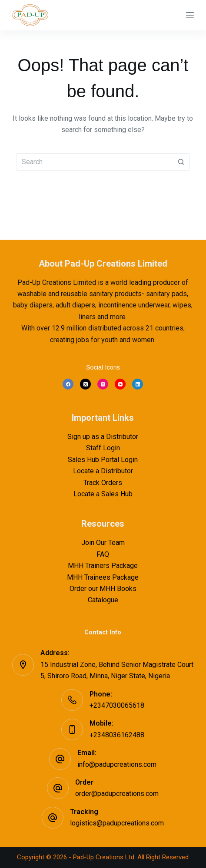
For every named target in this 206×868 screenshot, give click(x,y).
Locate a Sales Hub (103, 494)
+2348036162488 (117, 735)
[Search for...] (94, 162)
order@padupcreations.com (117, 794)
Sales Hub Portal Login (103, 460)
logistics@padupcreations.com (117, 823)
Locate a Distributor (103, 471)
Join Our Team (103, 543)
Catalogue (103, 600)
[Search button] (181, 162)
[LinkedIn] (138, 384)
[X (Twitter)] (85, 384)
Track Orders (103, 483)
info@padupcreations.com (117, 764)
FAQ (103, 554)
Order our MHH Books (103, 589)
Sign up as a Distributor (103, 437)
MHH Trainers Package (103, 566)
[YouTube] (120, 384)
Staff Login (103, 448)
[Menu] (190, 15)
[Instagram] (103, 384)
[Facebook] (68, 384)
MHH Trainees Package (103, 577)
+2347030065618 (117, 705)
